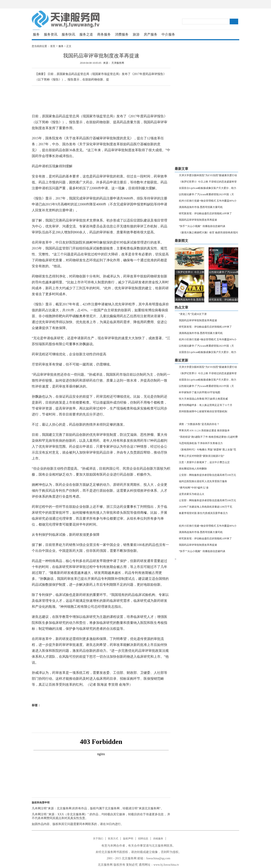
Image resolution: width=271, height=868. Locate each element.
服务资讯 (51, 34)
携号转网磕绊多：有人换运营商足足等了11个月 (206, 405)
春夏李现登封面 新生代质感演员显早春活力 (203, 513)
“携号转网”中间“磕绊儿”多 (194, 488)
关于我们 (98, 839)
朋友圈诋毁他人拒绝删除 (193, 469)
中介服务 (168, 34)
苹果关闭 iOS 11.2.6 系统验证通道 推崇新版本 (204, 431)
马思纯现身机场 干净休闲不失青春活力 (201, 443)
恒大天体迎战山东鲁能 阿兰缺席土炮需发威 (203, 399)
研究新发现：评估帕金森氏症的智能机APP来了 (205, 213)
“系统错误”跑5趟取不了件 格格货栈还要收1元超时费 (208, 437)
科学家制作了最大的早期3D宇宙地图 (200, 392)
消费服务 (122, 34)
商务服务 (104, 34)
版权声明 (128, 839)
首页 (53, 46)
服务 (36, 34)
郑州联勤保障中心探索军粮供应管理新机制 (203, 411)
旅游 (136, 34)
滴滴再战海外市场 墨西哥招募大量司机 (201, 207)
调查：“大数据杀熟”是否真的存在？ (199, 424)
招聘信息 (143, 839)
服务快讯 (68, 34)
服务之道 (86, 34)
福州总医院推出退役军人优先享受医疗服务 (203, 481)
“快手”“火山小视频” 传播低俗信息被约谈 (202, 226)
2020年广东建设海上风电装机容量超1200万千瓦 (206, 507)
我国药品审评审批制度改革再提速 (198, 220)
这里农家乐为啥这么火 (192, 494)
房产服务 (151, 34)
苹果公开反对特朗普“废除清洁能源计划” (202, 456)
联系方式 (113, 839)
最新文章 (181, 169)
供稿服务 (158, 839)
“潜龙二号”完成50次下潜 (193, 314)
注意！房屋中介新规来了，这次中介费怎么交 (204, 462)
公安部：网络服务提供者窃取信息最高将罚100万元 (207, 475)
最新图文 (181, 241)
